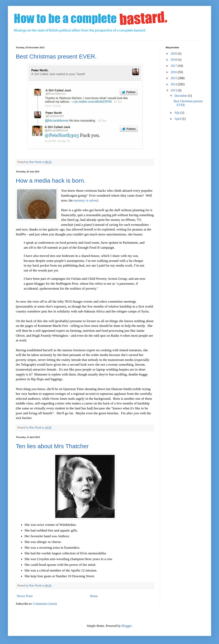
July (177, 113)
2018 (174, 60)
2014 (174, 84)
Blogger (127, 626)
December (181, 96)
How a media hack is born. (51, 181)
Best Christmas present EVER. (56, 56)
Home (94, 596)
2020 (174, 53)
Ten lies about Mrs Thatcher (52, 446)
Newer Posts (25, 596)
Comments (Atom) (45, 604)
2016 (174, 72)
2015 (174, 78)
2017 (174, 66)
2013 (174, 90)
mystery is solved (86, 200)
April (178, 119)
